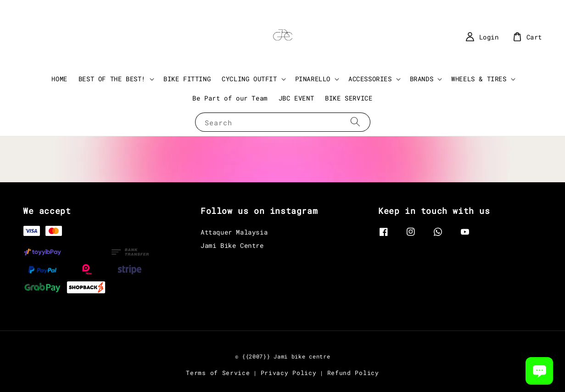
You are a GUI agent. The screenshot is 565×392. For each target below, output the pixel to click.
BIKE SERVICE (349, 98)
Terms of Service (218, 373)
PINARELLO (313, 79)
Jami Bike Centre (232, 245)
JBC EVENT (296, 98)
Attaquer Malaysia (234, 232)
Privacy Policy (289, 373)
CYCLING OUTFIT (249, 79)
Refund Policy (353, 373)
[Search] (355, 122)
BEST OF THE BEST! (112, 79)
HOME (59, 79)
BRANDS (422, 79)
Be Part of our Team (230, 98)
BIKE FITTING (187, 79)
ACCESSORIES (370, 79)
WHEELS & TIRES (479, 79)
